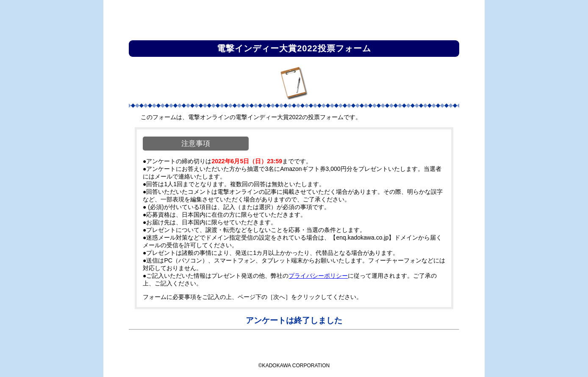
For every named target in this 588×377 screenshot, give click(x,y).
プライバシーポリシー (318, 276)
